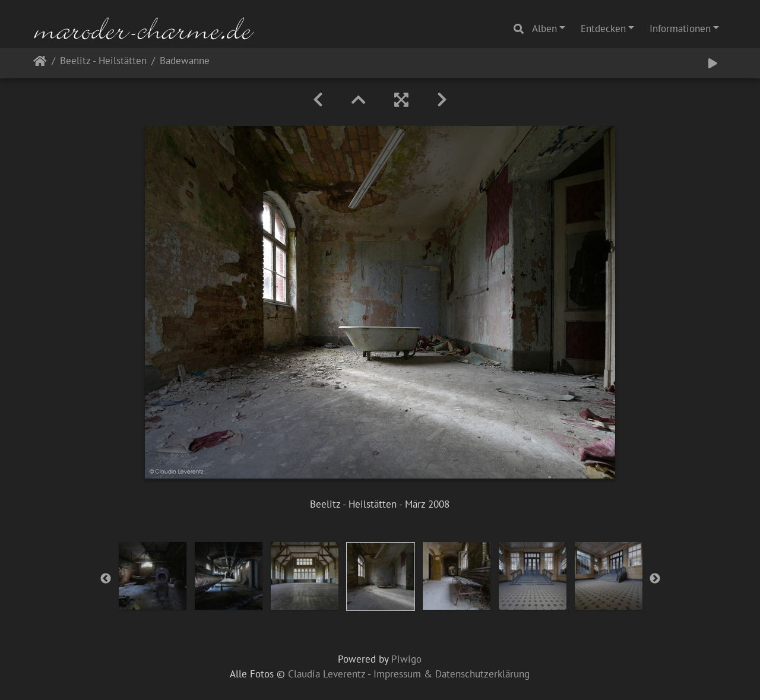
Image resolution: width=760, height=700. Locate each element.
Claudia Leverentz (327, 674)
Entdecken (603, 28)
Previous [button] (106, 579)
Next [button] (655, 579)
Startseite (40, 63)
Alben (544, 28)
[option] (153, 576)
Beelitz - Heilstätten (103, 61)
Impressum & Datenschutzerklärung (452, 674)
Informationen (680, 28)
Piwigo (406, 659)
